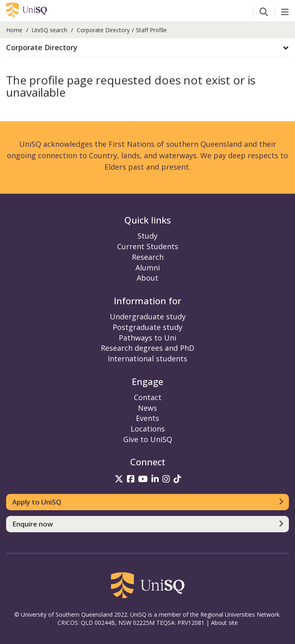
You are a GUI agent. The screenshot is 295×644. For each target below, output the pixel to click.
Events (147, 418)
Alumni (148, 268)
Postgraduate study (147, 327)
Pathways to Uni (147, 338)
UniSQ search (50, 30)
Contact (148, 397)
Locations (148, 429)
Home (14, 30)
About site (224, 623)
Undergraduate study (148, 316)
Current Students (148, 246)
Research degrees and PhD (147, 348)
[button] (147, 48)
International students (147, 359)
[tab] (147, 48)
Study (147, 236)
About (147, 278)
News (147, 408)
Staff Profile (151, 30)
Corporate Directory (103, 30)
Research (148, 257)
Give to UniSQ (148, 439)
